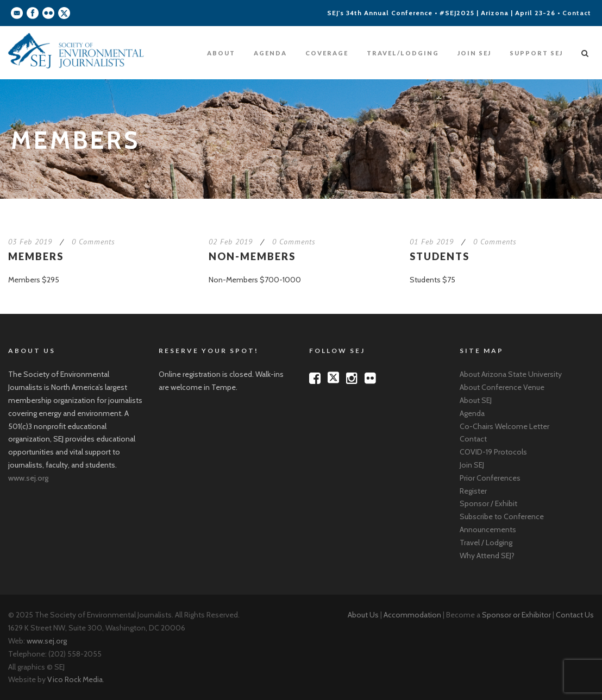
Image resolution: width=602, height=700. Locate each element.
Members (36, 256)
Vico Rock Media (75, 679)
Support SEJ (536, 53)
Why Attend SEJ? (487, 556)
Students (440, 256)
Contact (577, 13)
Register (473, 491)
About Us (363, 615)
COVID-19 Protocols (493, 452)
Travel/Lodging (403, 53)
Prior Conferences (490, 478)
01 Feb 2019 (432, 242)
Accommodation (412, 615)
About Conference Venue (502, 387)
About (221, 53)
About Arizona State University (511, 374)
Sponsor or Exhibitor (516, 615)
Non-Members (252, 256)
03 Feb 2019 (30, 242)
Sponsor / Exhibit (488, 503)
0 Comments (93, 242)
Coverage (327, 53)
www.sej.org (28, 478)
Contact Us (575, 615)
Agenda (270, 53)
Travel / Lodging (486, 543)
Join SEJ (474, 53)
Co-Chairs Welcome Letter (504, 426)
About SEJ (476, 400)
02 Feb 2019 (231, 242)
